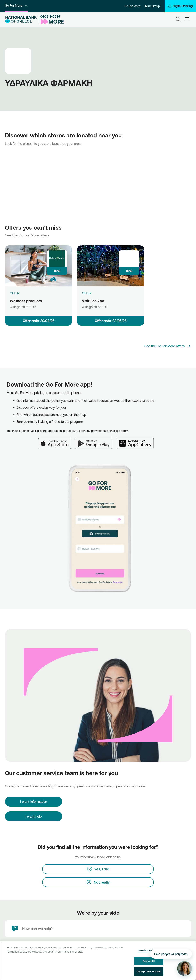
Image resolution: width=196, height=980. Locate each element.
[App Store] (57, 441)
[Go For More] (51, 19)
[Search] (178, 19)
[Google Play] (96, 441)
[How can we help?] (98, 929)
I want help (34, 816)
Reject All (149, 961)
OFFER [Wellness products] (15, 293)
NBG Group (152, 6)
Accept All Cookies (149, 971)
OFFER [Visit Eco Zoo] (87, 293)
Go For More (16, 5)
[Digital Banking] (180, 6)
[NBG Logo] (21, 19)
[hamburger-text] (187, 19)
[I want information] (34, 802)
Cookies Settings (149, 950)
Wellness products (26, 301)
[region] (98, 961)
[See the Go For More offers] (168, 346)
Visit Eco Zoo (93, 301)
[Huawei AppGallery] (137, 441)
